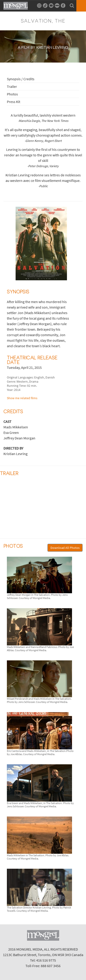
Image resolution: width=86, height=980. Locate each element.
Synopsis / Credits (21, 79)
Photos (12, 94)
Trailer (12, 86)
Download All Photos (65, 548)
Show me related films (22, 398)
